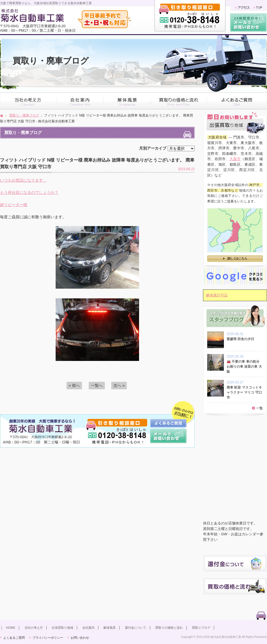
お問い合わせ (80, 638)
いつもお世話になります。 (23, 180)
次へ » (119, 385)
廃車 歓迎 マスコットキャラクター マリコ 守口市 (244, 392)
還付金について (136, 628)
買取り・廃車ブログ (24, 115)
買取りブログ (201, 628)
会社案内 (88, 628)
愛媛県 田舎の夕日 (242, 339)
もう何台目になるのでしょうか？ (29, 192)
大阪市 (235, 159)
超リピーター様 (14, 205)
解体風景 (110, 628)
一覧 (259, 408)
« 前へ (74, 385)
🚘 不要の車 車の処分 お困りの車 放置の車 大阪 (244, 366)
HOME (11, 628)
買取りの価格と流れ (169, 628)
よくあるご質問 (14, 638)
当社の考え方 (34, 628)
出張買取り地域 (62, 628)
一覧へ (97, 385)
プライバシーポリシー (48, 638)
